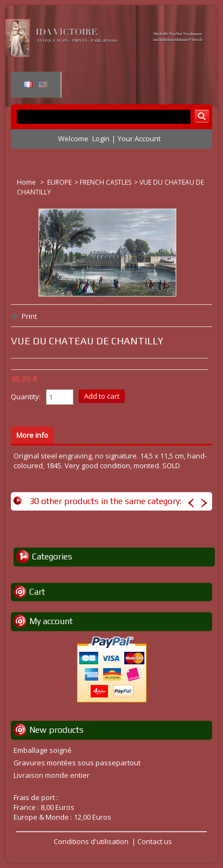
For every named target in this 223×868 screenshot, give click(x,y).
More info (32, 435)
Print (29, 316)
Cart (37, 592)
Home (27, 182)
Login (101, 139)
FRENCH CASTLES (106, 182)
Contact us (155, 841)
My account (51, 621)
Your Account (139, 139)
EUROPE (59, 182)
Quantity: (26, 397)
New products (56, 730)
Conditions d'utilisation (91, 841)
